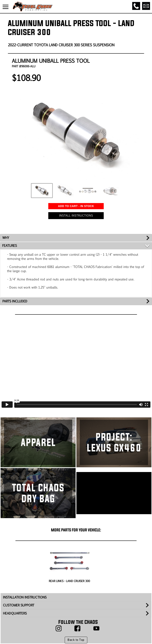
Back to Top (76, 640)
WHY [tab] (6, 238)
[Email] (146, 6)
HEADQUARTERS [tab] (15, 613)
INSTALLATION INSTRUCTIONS (25, 597)
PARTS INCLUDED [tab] (15, 301)
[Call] (136, 6)
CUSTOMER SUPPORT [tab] (19, 605)
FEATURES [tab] (9, 246)
